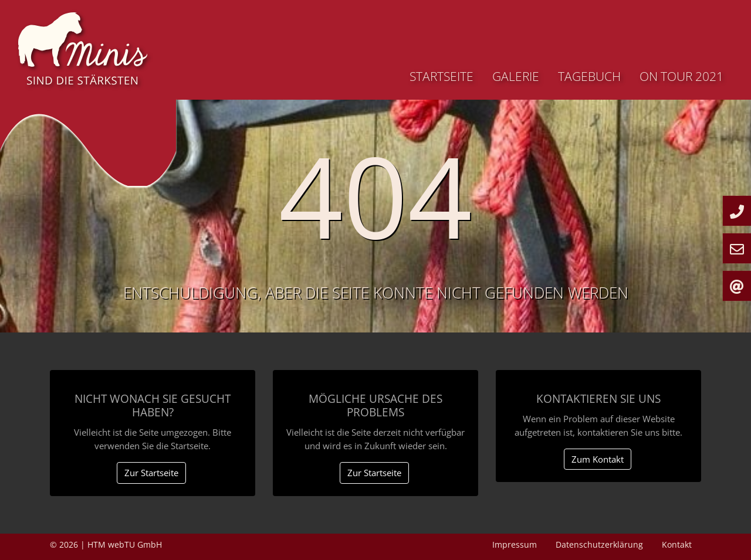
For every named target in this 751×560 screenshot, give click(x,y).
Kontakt (677, 544)
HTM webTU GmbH (125, 544)
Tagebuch (589, 76)
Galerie (516, 76)
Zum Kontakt (598, 459)
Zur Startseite (151, 473)
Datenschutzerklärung (599, 544)
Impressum (515, 544)
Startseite (442, 76)
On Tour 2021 (681, 76)
